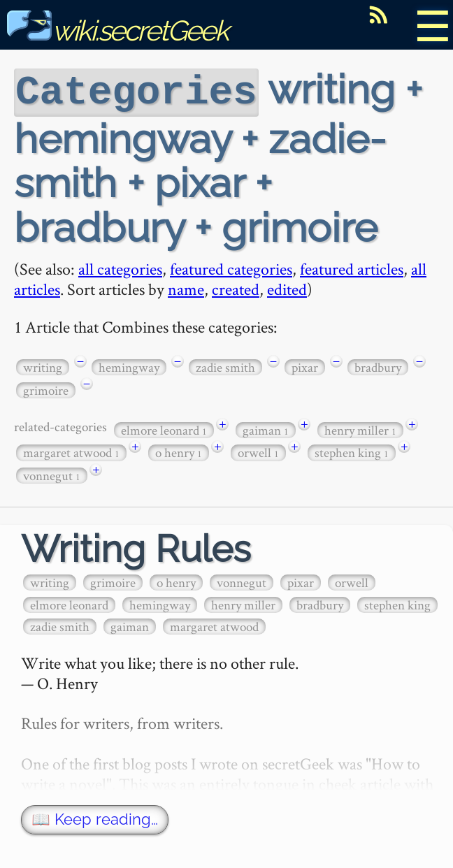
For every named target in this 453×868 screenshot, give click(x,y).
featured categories (231, 267)
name (186, 288)
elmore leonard (164, 429)
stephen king (352, 451)
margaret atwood (71, 451)
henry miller (360, 429)
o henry (179, 451)
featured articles (352, 267)
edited (287, 288)
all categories (120, 267)
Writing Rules (136, 548)
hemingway (129, 366)
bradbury (378, 366)
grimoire (46, 389)
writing (43, 366)
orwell (258, 451)
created (236, 288)
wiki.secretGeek (117, 30)
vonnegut (52, 474)
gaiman (266, 429)
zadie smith (225, 366)
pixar (305, 366)
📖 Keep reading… (95, 818)
